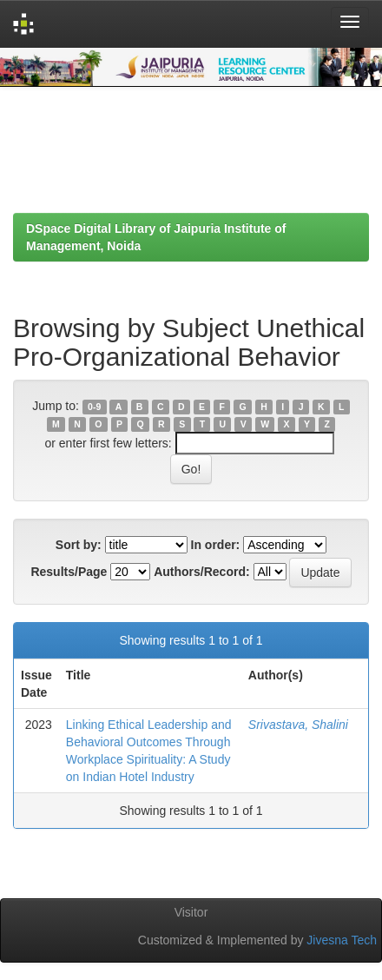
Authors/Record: (201, 572)
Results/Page (69, 572)
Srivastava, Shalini (298, 725)
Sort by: (79, 545)
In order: (216, 545)
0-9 (94, 407)
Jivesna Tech (342, 940)
